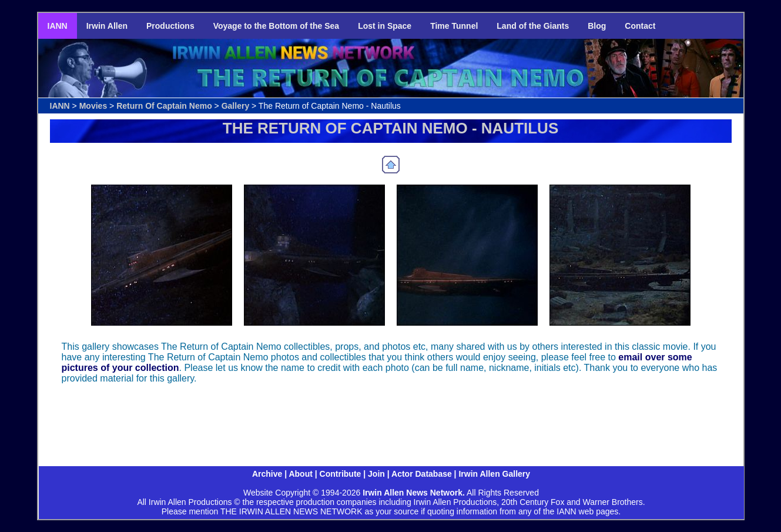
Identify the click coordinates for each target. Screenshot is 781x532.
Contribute (341, 474)
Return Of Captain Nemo (164, 106)
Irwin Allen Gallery (494, 474)
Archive (267, 474)
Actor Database (422, 474)
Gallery (235, 106)
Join (376, 474)
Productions (170, 26)
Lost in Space (385, 26)
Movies (93, 106)
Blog (597, 26)
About (300, 474)
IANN (58, 26)
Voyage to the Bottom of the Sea (276, 26)
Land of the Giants (533, 26)
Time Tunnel (454, 26)
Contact (640, 26)
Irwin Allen (107, 26)
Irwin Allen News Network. (414, 493)
